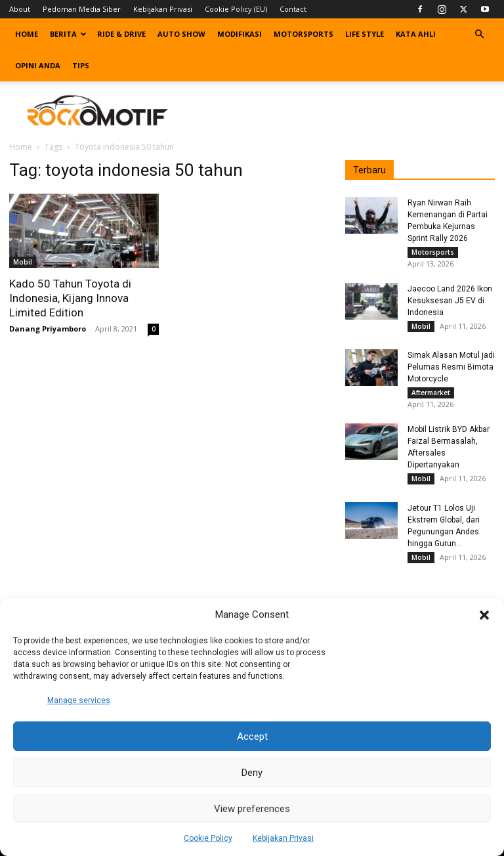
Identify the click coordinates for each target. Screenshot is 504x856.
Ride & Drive (121, 34)
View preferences (252, 809)
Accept (252, 737)
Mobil (23, 262)
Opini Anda (38, 65)
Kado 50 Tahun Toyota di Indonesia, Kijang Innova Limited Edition (70, 298)
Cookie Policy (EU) (236, 9)
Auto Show (181, 34)
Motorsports (304, 34)
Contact (293, 9)
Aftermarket (431, 398)
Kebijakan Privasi (283, 838)
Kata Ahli (416, 34)
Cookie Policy (208, 838)
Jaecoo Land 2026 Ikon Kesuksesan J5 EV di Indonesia (450, 303)
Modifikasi (240, 34)
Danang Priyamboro (48, 329)
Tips (81, 65)
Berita (68, 34)
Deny (252, 773)
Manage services (79, 700)
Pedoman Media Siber (82, 9)
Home (27, 34)
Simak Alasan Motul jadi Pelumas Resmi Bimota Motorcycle (451, 373)
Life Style (365, 34)
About (20, 9)
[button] (484, 615)
